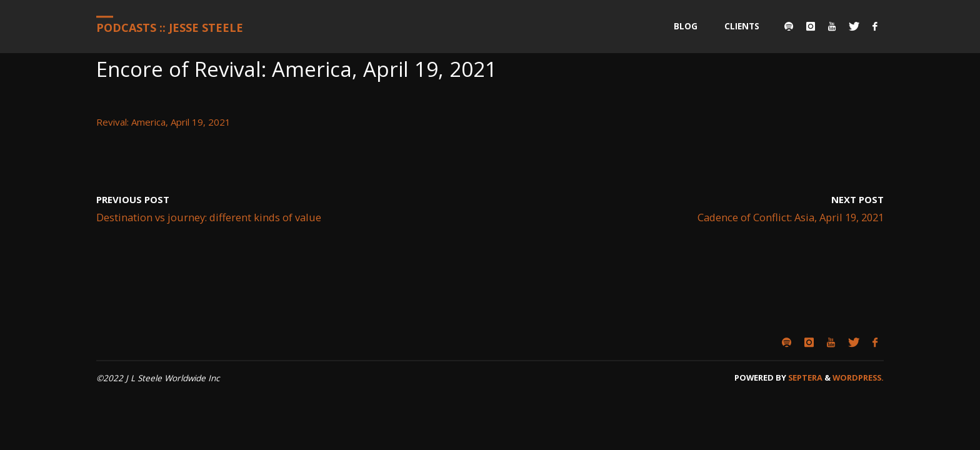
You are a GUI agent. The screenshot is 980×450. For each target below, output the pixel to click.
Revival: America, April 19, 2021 (163, 122)
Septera (804, 377)
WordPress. (858, 377)
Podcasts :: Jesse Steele (170, 27)
